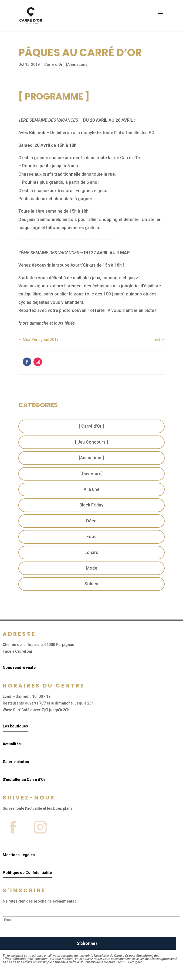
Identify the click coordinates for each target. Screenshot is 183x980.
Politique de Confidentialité (27, 873)
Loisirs (91, 552)
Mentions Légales (19, 855)
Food (91, 537)
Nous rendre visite (19, 668)
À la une (91, 489)
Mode (91, 568)
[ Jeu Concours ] (91, 442)
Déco (91, 521)
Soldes (91, 584)
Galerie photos (16, 762)
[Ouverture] (91, 474)
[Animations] (77, 64)
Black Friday (91, 505)
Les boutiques (15, 726)
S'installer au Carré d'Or (24, 780)
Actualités (12, 744)
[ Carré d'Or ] (53, 64)
